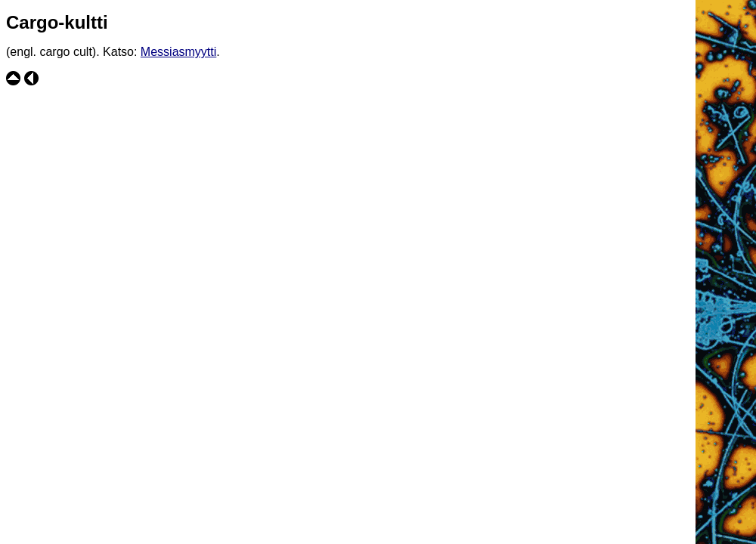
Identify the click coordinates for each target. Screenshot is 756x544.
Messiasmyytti (178, 52)
